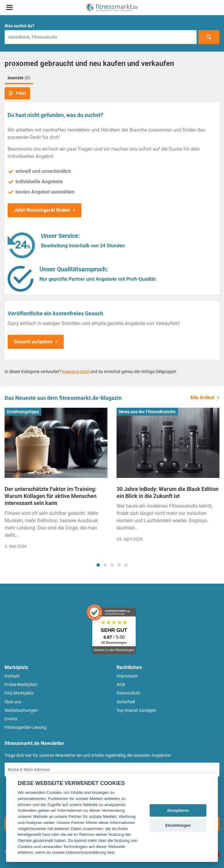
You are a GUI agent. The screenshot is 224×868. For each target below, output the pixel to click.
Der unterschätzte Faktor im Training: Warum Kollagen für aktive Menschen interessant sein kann (51, 496)
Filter (17, 93)
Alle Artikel (202, 398)
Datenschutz (129, 693)
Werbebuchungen (21, 710)
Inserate (19, 78)
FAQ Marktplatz (19, 693)
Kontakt (12, 676)
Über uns (13, 702)
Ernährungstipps (23, 412)
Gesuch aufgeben (33, 342)
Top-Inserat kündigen (136, 710)
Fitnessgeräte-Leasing (25, 727)
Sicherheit (126, 702)
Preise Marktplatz (21, 684)
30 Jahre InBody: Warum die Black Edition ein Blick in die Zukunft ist (168, 492)
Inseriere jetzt (76, 372)
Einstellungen (178, 825)
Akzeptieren (178, 810)
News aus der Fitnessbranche (147, 412)
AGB (121, 684)
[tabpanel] (56, 480)
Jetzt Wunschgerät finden (42, 210)
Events (11, 719)
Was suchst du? (19, 26)
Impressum (127, 676)
